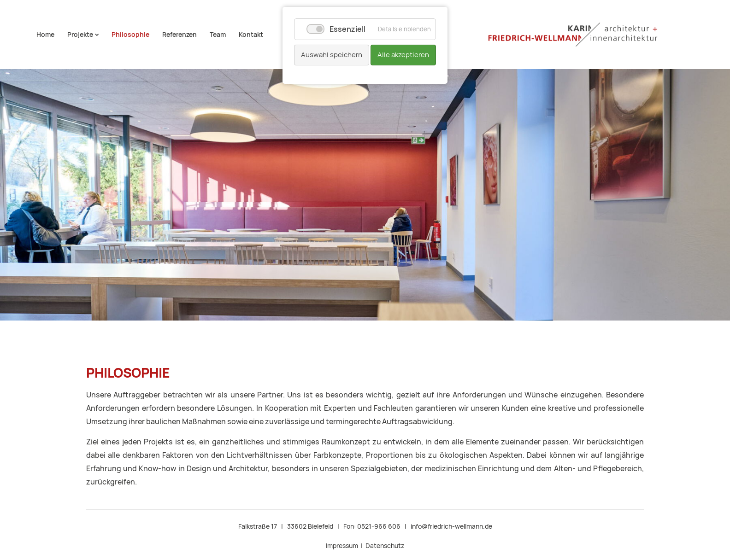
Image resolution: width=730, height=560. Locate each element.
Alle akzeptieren (403, 55)
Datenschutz (385, 546)
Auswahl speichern (332, 55)
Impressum (342, 546)
